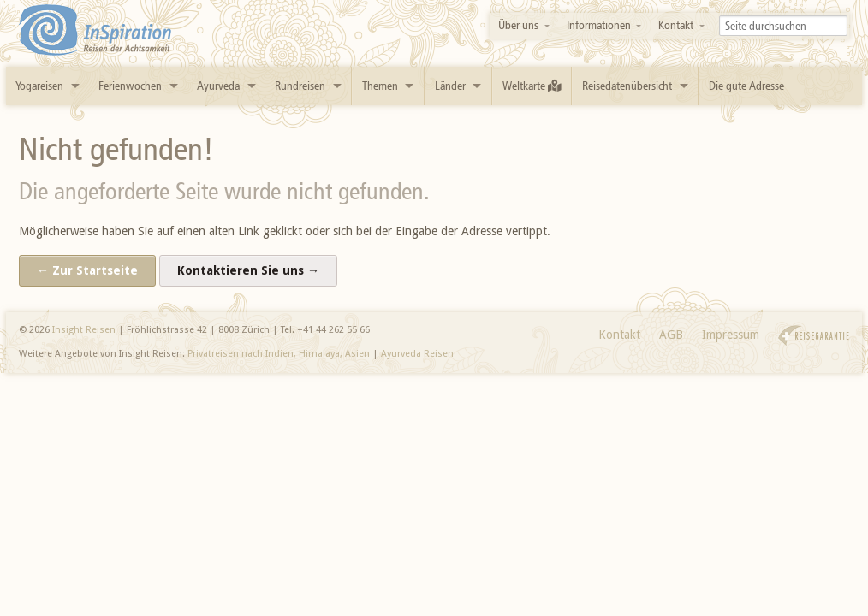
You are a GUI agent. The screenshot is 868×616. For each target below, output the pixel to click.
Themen (380, 86)
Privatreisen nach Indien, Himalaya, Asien (279, 354)
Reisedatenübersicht (627, 86)
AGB (671, 335)
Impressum (731, 335)
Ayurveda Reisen (417, 354)
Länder (450, 86)
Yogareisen (39, 86)
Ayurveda (218, 86)
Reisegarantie (814, 336)
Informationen (599, 25)
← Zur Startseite (87, 270)
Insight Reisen (84, 330)
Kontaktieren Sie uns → (248, 270)
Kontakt (676, 25)
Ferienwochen (130, 86)
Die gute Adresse (746, 86)
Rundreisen (300, 86)
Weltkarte (532, 86)
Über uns (518, 25)
